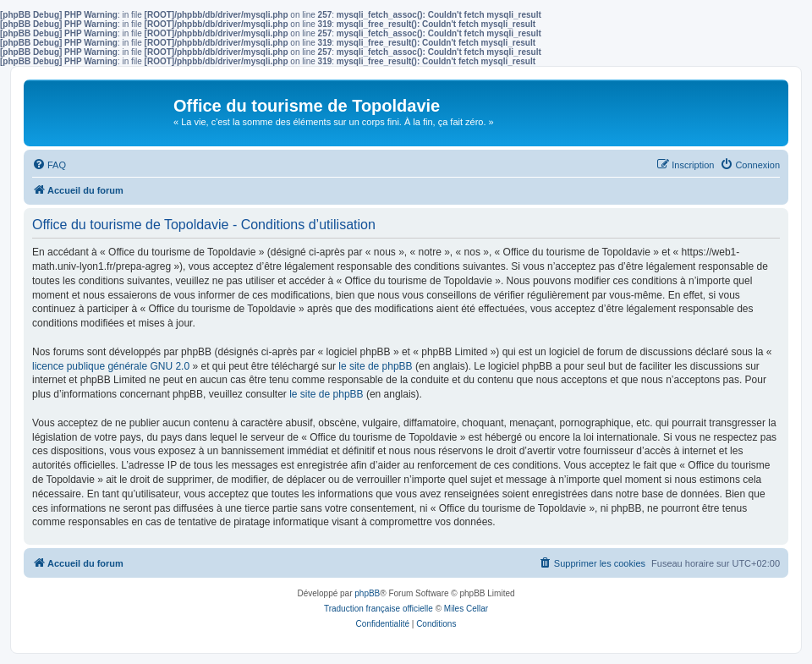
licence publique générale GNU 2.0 (111, 366)
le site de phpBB (375, 366)
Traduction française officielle (379, 609)
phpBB (367, 593)
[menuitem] (49, 165)
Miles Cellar (466, 609)
